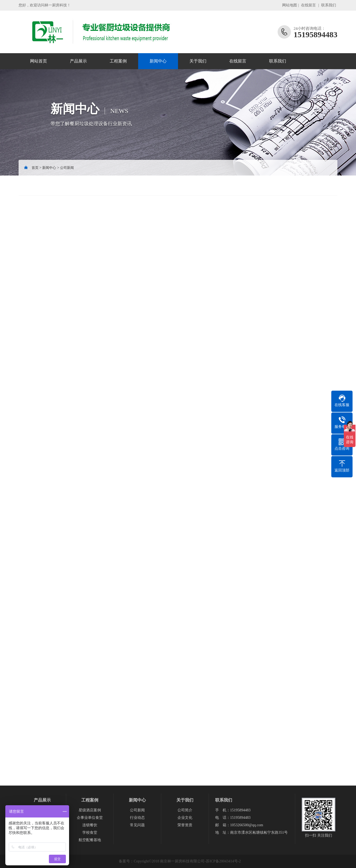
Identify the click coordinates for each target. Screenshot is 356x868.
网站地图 (290, 5)
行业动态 (137, 818)
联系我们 (329, 5)
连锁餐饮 (90, 825)
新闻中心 (158, 61)
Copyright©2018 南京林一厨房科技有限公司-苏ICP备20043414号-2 (187, 861)
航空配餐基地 (90, 840)
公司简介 (185, 810)
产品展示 (78, 61)
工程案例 (118, 61)
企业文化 (185, 818)
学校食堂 (90, 832)
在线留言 (308, 5)
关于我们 (198, 61)
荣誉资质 (185, 825)
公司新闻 (67, 168)
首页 (35, 168)
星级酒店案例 (90, 810)
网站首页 (39, 61)
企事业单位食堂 (90, 818)
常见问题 (137, 825)
